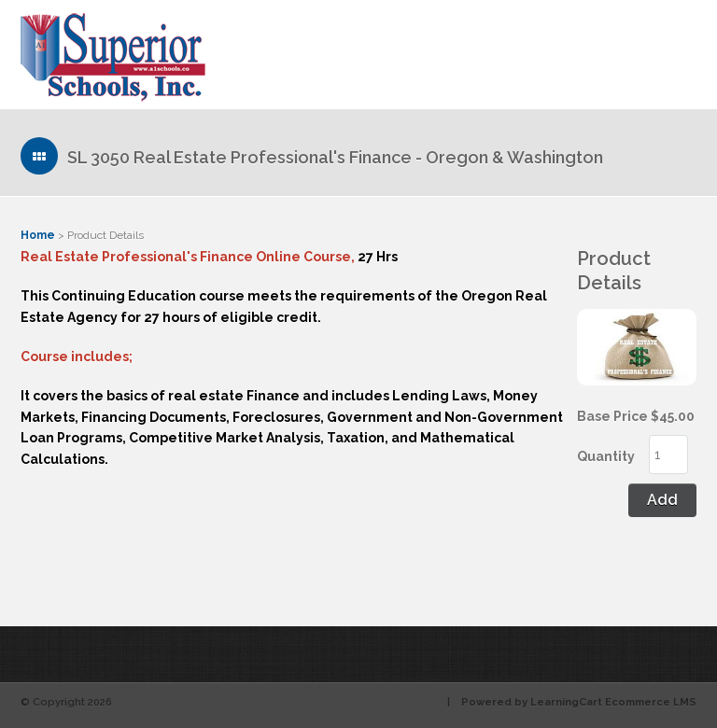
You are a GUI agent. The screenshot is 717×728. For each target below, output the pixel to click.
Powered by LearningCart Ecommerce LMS (579, 702)
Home (38, 235)
